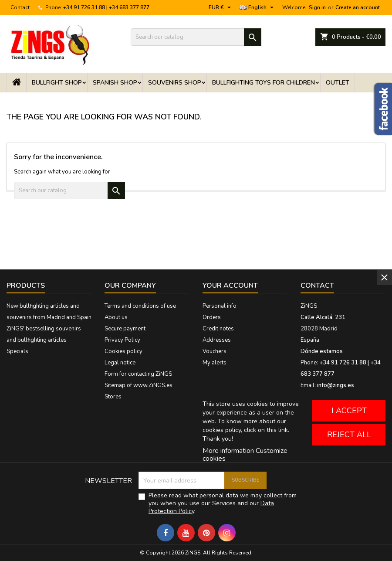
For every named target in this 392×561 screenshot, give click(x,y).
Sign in (317, 7)
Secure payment (125, 329)
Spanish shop (115, 83)
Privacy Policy (122, 340)
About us (116, 317)
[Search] (196, 37)
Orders (212, 317)
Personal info (220, 306)
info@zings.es (336, 385)
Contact (20, 7)
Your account (230, 286)
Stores (113, 397)
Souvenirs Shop (175, 83)
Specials (17, 351)
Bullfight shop (57, 83)
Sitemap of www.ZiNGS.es (139, 385)
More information (228, 451)
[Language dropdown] (258, 7)
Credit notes (218, 329)
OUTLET (338, 83)
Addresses (217, 340)
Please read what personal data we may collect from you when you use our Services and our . (223, 503)
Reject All (349, 435)
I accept (349, 411)
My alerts (215, 363)
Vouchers (215, 351)
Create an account (358, 7)
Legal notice (120, 363)
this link (277, 430)
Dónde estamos (322, 351)
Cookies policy (123, 351)
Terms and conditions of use (140, 306)
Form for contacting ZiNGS (138, 374)
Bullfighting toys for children (264, 83)
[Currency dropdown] (221, 7)
